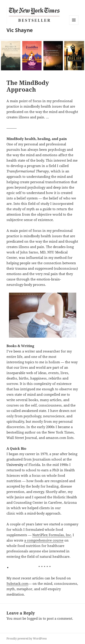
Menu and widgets (74, 25)
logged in (35, 618)
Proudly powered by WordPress (27, 638)
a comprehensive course (44, 540)
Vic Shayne (20, 30)
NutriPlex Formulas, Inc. (52, 535)
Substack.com (17, 583)
